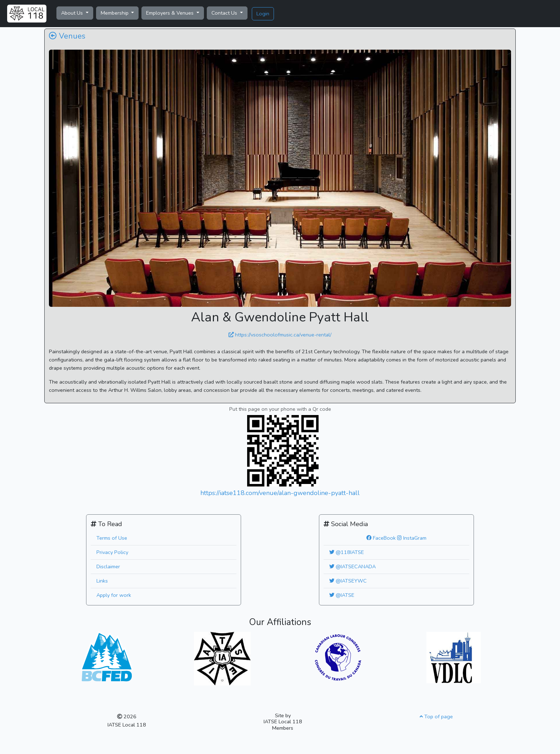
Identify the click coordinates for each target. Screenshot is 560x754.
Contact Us (225, 13)
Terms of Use (112, 538)
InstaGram (412, 538)
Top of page (436, 716)
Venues (67, 36)
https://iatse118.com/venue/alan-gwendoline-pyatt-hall (280, 493)
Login (263, 14)
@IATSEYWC (348, 581)
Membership (115, 13)
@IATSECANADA (352, 566)
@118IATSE (347, 552)
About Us (73, 13)
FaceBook (381, 538)
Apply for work (114, 595)
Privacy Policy (112, 552)
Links (102, 581)
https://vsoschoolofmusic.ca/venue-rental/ (280, 335)
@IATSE (342, 595)
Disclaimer (108, 566)
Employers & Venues (171, 13)
